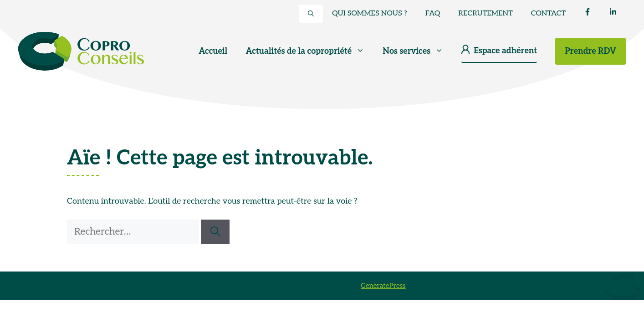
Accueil (213, 51)
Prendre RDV (590, 51)
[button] (311, 14)
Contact (548, 13)
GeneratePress (383, 286)
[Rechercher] (215, 232)
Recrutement (485, 13)
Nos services (417, 51)
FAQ (433, 13)
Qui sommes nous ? (369, 13)
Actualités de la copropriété (309, 51)
